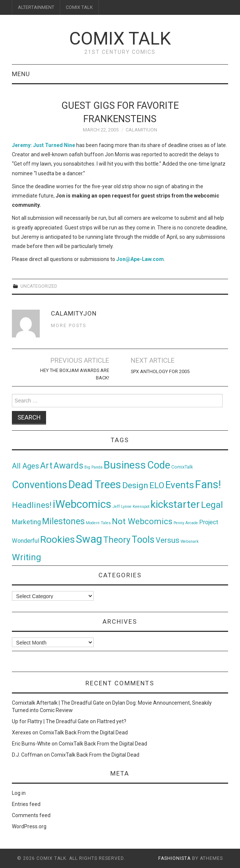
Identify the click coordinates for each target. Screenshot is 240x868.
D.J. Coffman (27, 755)
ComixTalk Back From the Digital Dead (84, 732)
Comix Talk (120, 38)
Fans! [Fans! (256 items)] (208, 484)
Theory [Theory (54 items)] (117, 540)
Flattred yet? (112, 721)
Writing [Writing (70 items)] (27, 557)
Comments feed (31, 815)
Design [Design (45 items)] (135, 485)
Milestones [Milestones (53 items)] (63, 521)
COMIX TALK (79, 7)
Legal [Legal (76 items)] (212, 505)
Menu (21, 74)
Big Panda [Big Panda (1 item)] (93, 467)
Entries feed (26, 804)
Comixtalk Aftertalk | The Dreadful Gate (58, 703)
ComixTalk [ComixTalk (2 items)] (182, 467)
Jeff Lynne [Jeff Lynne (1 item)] (122, 507)
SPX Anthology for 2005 (160, 371)
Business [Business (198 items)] (125, 465)
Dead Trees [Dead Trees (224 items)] (95, 484)
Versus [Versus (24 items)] (168, 540)
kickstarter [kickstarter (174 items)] (175, 504)
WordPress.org (29, 826)
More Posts (69, 325)
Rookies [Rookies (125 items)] (57, 539)
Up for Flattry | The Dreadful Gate (50, 721)
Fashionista (174, 858)
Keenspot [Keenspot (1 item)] (141, 507)
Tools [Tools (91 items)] (143, 540)
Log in (19, 793)
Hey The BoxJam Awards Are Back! (75, 374)
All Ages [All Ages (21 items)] (25, 466)
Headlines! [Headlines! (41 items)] (32, 505)
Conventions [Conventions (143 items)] (40, 485)
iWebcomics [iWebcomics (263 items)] (82, 504)
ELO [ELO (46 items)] (157, 485)
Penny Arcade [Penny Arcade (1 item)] (186, 523)
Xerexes (22, 732)
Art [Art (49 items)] (46, 466)
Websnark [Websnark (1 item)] (190, 541)
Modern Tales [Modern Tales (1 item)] (98, 523)
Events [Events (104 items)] (180, 485)
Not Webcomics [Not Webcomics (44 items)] (142, 521)
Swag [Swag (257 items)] (89, 539)
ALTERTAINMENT (36, 7)
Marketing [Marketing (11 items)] (26, 522)
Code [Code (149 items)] (159, 465)
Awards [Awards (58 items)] (68, 466)
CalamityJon (141, 130)
